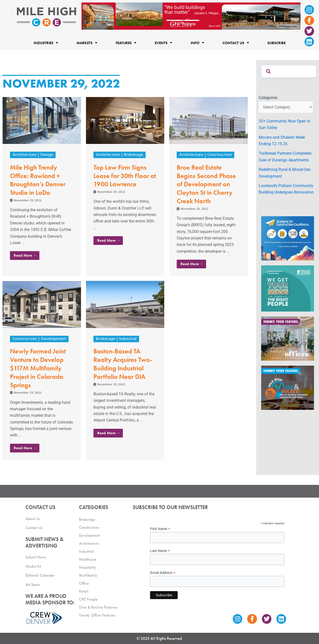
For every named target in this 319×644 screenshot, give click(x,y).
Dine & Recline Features (98, 607)
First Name (160, 529)
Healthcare (88, 559)
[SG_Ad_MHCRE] (288, 288)
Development (54, 339)
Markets (87, 43)
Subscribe (277, 43)
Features (126, 43)
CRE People (88, 599)
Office (84, 583)
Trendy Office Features (97, 615)
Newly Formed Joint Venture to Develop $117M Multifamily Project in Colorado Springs (38, 368)
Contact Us (236, 43)
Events (163, 43)
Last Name (160, 551)
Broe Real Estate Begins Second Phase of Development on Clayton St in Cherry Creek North (206, 184)
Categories (268, 98)
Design (47, 155)
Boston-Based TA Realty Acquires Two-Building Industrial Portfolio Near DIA (123, 364)
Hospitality (87, 567)
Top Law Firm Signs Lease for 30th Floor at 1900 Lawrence (125, 176)
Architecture (24, 155)
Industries (46, 43)
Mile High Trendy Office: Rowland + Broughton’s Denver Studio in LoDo (38, 180)
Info (197, 43)
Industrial (128, 339)
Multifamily (88, 575)
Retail (84, 591)
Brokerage (133, 155)
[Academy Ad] (288, 238)
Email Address (163, 573)
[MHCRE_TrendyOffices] (288, 338)
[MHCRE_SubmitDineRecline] (288, 387)
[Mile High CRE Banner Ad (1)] (191, 16)
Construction (220, 155)
